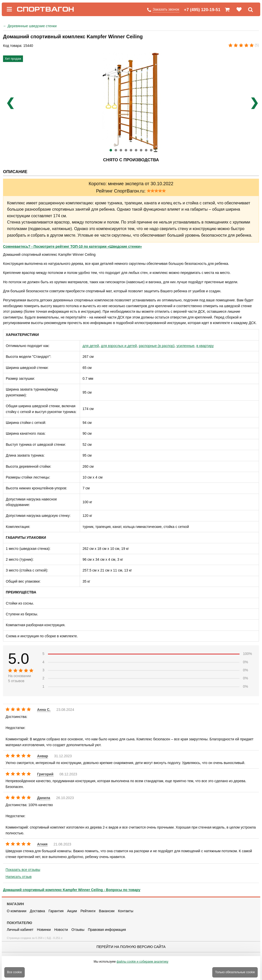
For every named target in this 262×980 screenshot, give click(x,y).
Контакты (125, 911)
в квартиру (205, 346)
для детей (91, 346)
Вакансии (107, 911)
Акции (72, 911)
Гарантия (56, 911)
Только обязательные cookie (235, 972)
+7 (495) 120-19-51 (202, 10)
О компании (17, 911)
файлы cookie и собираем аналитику (142, 962)
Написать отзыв (19, 877)
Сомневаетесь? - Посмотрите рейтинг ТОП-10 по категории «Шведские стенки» (72, 246)
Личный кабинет (20, 930)
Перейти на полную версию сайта (131, 947)
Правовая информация (107, 930)
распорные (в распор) (157, 346)
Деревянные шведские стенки (30, 26)
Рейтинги (88, 911)
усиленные (185, 346)
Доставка (37, 911)
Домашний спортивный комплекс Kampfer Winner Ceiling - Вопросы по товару (72, 890)
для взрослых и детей (119, 346)
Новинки (44, 930)
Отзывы (78, 930)
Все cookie (15, 972)
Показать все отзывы (23, 870)
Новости (61, 930)
